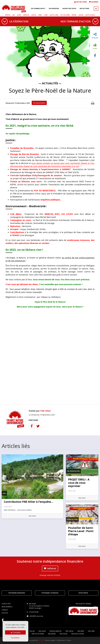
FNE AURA (41, 640)
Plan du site (6, 604)
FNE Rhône (52, 634)
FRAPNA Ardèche (56, 631)
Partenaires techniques (50, 593)
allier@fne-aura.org (36, 616)
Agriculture (72, 519)
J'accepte (15, 632)
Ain (14, 15)
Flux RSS (5, 613)
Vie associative (39, 103)
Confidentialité (61, 640)
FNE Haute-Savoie (78, 634)
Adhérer (95, 2)
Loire (46, 15)
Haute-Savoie (90, 15)
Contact (5, 610)
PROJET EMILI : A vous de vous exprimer (79, 483)
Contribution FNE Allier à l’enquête (29, 502)
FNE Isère (81, 631)
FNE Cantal (70, 631)
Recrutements (7, 607)
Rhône (74, 15)
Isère (40, 15)
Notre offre (80, 2)
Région (8, 15)
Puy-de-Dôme (65, 15)
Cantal (34, 15)
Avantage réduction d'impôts (50, 575)
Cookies (69, 640)
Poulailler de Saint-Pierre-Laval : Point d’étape (81, 531)
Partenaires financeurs (17, 593)
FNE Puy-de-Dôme (38, 634)
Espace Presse (83, 593)
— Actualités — (50, 83)
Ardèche (26, 15)
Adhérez (50, 568)
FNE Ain (32, 631)
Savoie (81, 15)
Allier (19, 15)
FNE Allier (46, 411)
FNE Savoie (63, 634)
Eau (4, 493)
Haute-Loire (54, 15)
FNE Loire (91, 631)
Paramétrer (15, 638)
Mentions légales (50, 640)
